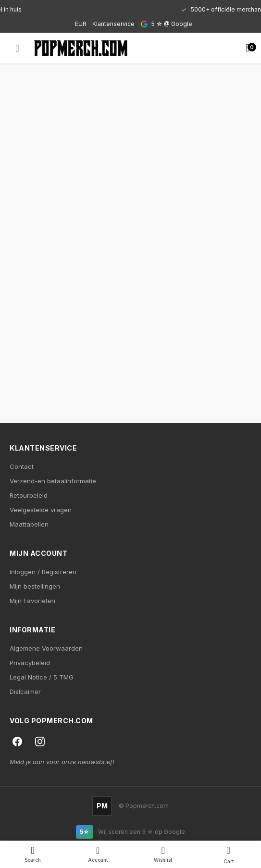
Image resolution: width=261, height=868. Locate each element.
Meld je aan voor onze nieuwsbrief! (62, 762)
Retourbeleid (29, 495)
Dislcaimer (25, 692)
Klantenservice (113, 24)
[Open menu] (17, 48)
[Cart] (228, 855)
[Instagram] (40, 742)
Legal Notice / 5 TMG (42, 677)
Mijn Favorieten (32, 601)
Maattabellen (29, 524)
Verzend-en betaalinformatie (53, 481)
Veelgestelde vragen (41, 510)
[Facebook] (17, 742)
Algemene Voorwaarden (46, 648)
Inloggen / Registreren (43, 572)
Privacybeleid (30, 663)
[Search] (33, 855)
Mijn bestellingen (35, 586)
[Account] (98, 855)
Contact (22, 466)
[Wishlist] (163, 855)
